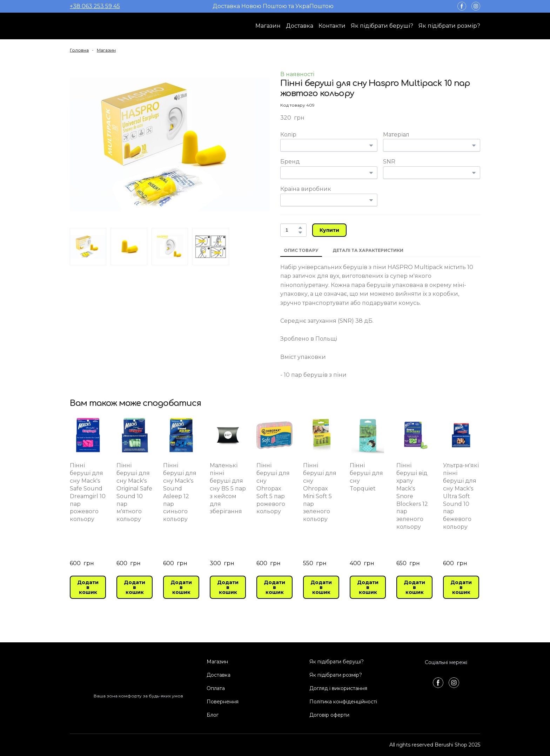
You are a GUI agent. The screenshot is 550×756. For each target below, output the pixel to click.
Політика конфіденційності (343, 702)
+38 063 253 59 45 (95, 6)
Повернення (223, 702)
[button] (462, 6)
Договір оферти (329, 715)
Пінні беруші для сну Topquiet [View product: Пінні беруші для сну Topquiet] (366, 477)
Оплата (216, 688)
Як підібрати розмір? (449, 26)
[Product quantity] (292, 230)
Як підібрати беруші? (382, 26)
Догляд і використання (338, 688)
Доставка (300, 26)
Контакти (332, 26)
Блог (213, 715)
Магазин (268, 26)
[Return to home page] (98, 26)
